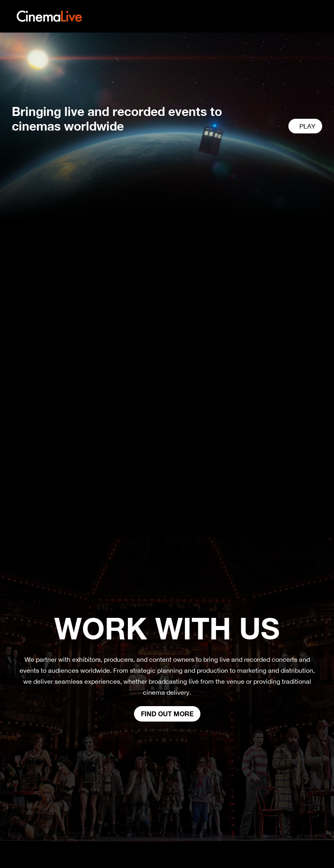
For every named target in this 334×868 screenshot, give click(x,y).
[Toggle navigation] (315, 16)
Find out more (167, 714)
